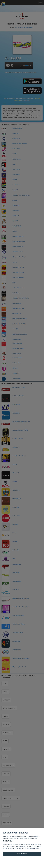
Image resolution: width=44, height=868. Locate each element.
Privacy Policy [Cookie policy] (8, 840)
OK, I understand (22, 854)
